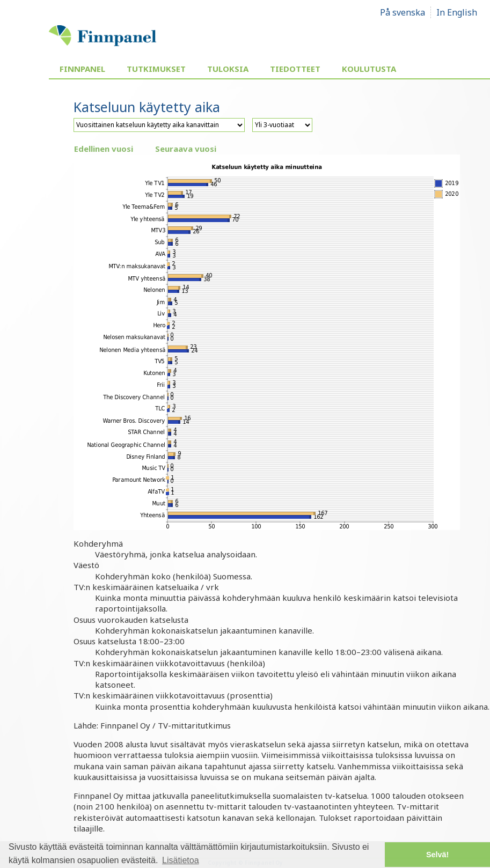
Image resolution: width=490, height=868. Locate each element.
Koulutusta (369, 69)
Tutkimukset (156, 69)
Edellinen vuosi (104, 149)
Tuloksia (228, 69)
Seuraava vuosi (186, 149)
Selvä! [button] (437, 855)
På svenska (403, 12)
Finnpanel (82, 69)
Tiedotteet (295, 69)
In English (457, 12)
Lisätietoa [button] (181, 860)
